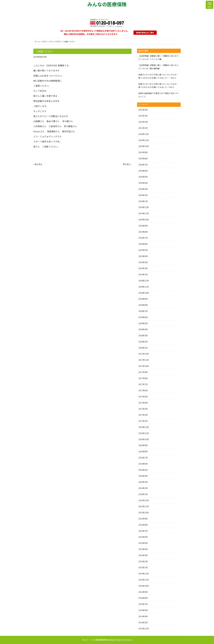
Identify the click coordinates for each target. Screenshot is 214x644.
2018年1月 (143, 348)
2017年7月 (143, 384)
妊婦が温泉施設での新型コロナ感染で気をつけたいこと (158, 95)
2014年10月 (144, 586)
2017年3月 (143, 409)
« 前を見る (38, 164)
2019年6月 (143, 244)
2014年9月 (143, 592)
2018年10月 (144, 293)
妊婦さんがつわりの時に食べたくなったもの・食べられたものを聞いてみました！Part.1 (158, 86)
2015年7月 (143, 531)
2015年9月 (143, 519)
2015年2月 (143, 561)
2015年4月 (143, 549)
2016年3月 (143, 482)
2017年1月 (143, 421)
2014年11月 (144, 580)
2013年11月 (144, 628)
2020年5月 (143, 177)
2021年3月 (143, 116)
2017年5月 (143, 397)
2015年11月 (144, 506)
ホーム (37, 41)
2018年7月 (143, 311)
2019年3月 (143, 262)
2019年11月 (144, 213)
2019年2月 (143, 268)
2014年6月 (143, 610)
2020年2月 (143, 195)
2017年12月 (144, 354)
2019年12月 (144, 207)
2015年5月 (143, 543)
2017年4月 (143, 403)
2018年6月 (143, 317)
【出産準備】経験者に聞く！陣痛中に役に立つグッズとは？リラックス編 (158, 58)
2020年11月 (144, 140)
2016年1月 (143, 494)
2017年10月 (144, 366)
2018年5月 (143, 323)
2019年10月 (144, 220)
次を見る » (127, 164)
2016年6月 (143, 464)
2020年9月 (143, 152)
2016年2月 (143, 488)
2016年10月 (144, 439)
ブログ (44, 41)
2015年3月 (143, 555)
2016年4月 (143, 476)
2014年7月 (143, 604)
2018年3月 (143, 335)
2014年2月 (143, 622)
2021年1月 (143, 128)
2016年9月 (143, 445)
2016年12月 (144, 427)
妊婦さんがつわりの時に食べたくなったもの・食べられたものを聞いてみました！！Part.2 (158, 76)
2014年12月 (144, 574)
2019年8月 (143, 232)
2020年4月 (143, 183)
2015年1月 (143, 567)
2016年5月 (143, 470)
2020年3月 (143, 189)
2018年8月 (143, 305)
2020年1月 (143, 201)
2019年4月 (143, 256)
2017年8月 (143, 378)
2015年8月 (143, 525)
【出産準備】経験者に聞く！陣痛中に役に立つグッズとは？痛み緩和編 (158, 67)
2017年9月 (143, 372)
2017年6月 (143, 390)
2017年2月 (143, 415)
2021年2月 (143, 122)
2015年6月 (143, 537)
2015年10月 (144, 513)
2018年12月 (144, 281)
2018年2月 (143, 342)
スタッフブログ (55, 41)
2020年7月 (143, 165)
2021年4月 (143, 110)
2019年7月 (143, 238)
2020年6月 (143, 171)
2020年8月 (143, 158)
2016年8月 (143, 451)
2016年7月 (143, 458)
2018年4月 (143, 329)
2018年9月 (143, 299)
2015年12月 (144, 500)
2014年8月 (143, 598)
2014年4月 (143, 616)
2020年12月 (144, 134)
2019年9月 (143, 226)
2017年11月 (144, 360)
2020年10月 (144, 146)
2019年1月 (143, 274)
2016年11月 (144, 433)
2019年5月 (143, 250)
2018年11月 (144, 287)
